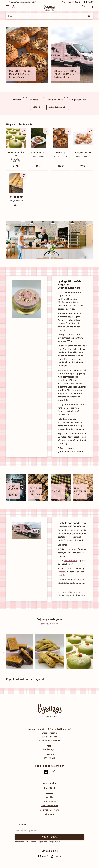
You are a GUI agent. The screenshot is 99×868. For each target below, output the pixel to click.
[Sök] (89, 16)
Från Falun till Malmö (71, 2)
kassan (62, 572)
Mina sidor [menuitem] (50, 814)
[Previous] (4, 652)
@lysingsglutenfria (49, 624)
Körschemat (71, 549)
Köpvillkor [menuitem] (50, 797)
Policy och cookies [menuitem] (50, 806)
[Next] (95, 652)
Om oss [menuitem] (49, 793)
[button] (8, 7)
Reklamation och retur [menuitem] (50, 810)
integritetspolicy (55, 842)
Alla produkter (71, 561)
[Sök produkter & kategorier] (49, 16)
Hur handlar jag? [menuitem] (50, 801)
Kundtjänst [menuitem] (50, 788)
